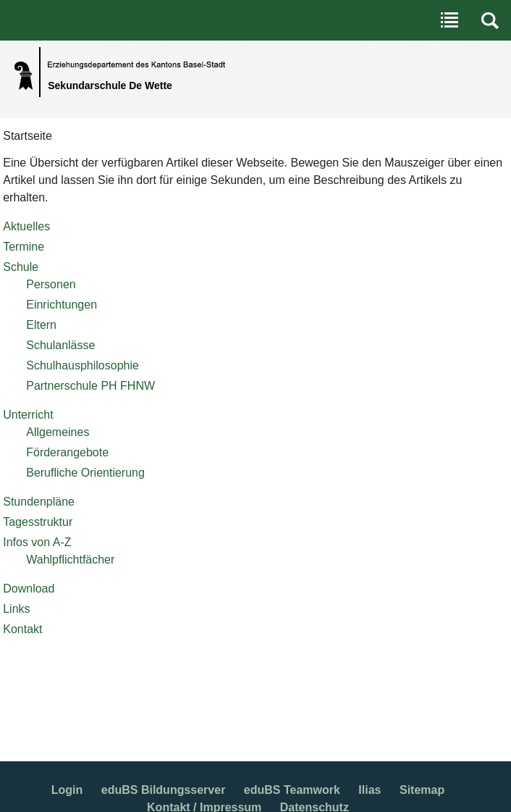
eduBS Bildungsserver (164, 790)
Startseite (28, 136)
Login (67, 790)
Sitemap (422, 790)
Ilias (369, 790)
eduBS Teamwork (292, 790)
